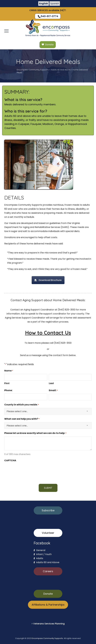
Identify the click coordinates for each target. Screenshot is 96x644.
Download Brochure (48, 280)
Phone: (8, 390)
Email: (53, 391)
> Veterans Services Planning (48, 624)
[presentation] (26, 469)
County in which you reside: (22, 405)
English (44, 4)
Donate (48, 594)
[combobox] (48, 411)
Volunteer (48, 533)
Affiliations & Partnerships (48, 605)
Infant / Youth (43, 554)
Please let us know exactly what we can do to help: (35, 433)
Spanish (55, 4)
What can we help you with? (22, 419)
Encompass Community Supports (47, 638)
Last (51, 383)
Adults (38, 558)
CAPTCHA (10, 460)
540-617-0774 (48, 16)
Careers (48, 571)
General (39, 550)
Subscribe (48, 510)
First (7, 383)
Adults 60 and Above (46, 562)
